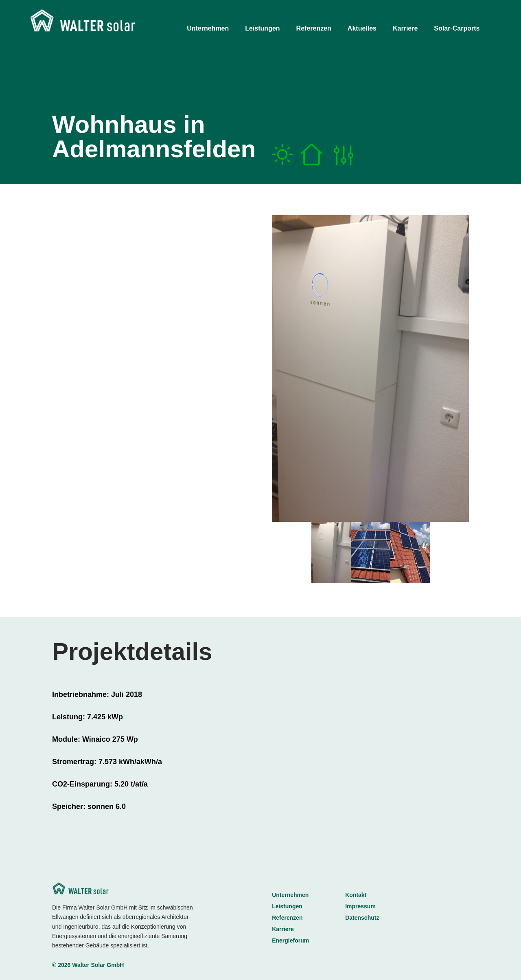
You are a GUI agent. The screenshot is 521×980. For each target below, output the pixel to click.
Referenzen (287, 918)
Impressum (360, 906)
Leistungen (287, 906)
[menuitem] (215, 26)
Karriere (283, 929)
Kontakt (356, 895)
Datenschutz (362, 918)
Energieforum (290, 940)
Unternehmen (290, 895)
